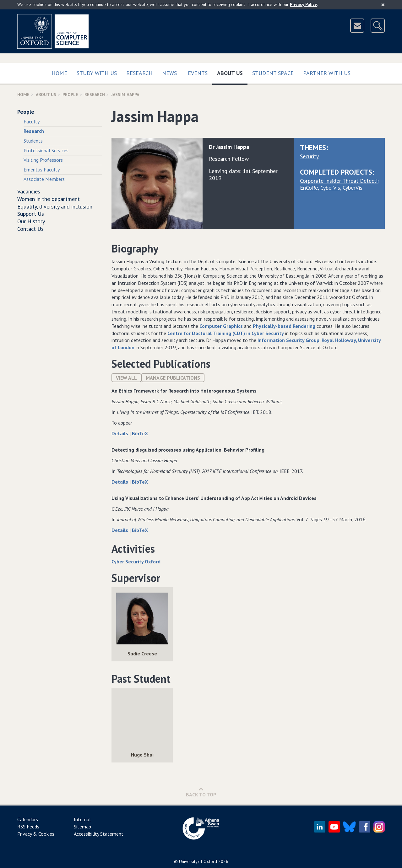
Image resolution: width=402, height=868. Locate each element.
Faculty (32, 122)
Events (198, 73)
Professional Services (46, 150)
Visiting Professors (43, 160)
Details (120, 433)
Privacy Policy (303, 4)
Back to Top (201, 792)
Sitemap (82, 827)
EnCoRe (309, 188)
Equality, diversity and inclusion (55, 206)
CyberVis (330, 188)
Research (139, 73)
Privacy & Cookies (36, 834)
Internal (82, 819)
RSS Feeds (28, 827)
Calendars (28, 819)
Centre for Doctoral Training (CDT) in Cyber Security (226, 333)
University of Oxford (198, 861)
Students (33, 141)
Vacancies (29, 191)
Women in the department (49, 199)
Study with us (97, 73)
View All (126, 378)
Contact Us (30, 229)
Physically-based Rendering (284, 326)
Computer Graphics (221, 326)
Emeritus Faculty (42, 170)
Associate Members (44, 179)
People (70, 95)
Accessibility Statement (99, 834)
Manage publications (173, 378)
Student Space (273, 73)
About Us (232, 72)
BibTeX (140, 433)
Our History (31, 221)
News (169, 73)
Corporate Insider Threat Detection (342, 181)
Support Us (31, 214)
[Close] (383, 5)
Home (59, 73)
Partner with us (327, 73)
